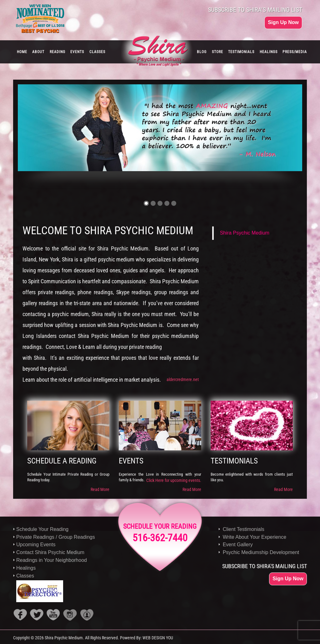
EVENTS (77, 52)
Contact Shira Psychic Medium (50, 552)
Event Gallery (238, 545)
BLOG (202, 52)
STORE (217, 52)
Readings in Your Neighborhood (52, 560)
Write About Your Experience (255, 537)
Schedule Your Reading (42, 529)
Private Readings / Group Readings (56, 537)
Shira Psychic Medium (245, 233)
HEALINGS (269, 52)
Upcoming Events (36, 545)
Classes (25, 576)
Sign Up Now (283, 22)
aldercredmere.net (183, 379)
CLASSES (97, 52)
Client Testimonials (244, 529)
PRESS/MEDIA (295, 52)
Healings (26, 568)
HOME (22, 52)
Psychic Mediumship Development (261, 552)
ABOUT (38, 52)
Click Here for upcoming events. (174, 480)
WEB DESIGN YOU (158, 638)
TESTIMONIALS (241, 52)
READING (57, 52)
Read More (100, 489)
